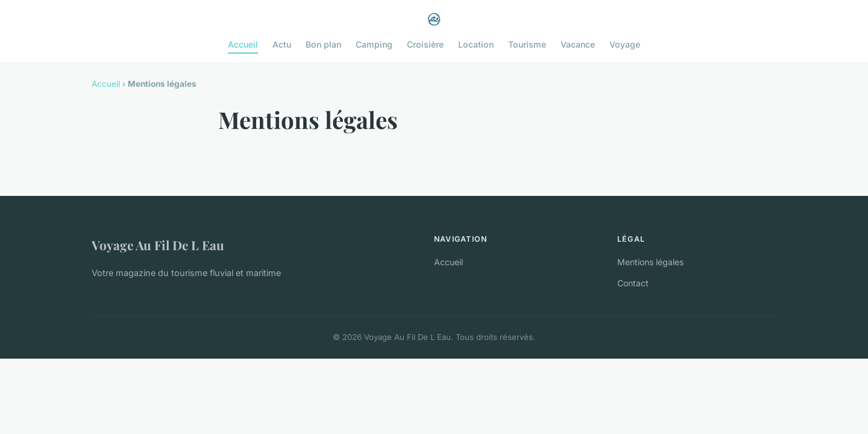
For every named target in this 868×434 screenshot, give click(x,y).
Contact (633, 283)
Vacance (578, 44)
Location (476, 44)
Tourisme (527, 44)
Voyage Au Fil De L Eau (158, 245)
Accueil (243, 44)
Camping (374, 44)
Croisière (425, 44)
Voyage (625, 44)
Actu (282, 44)
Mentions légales (650, 262)
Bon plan (323, 44)
